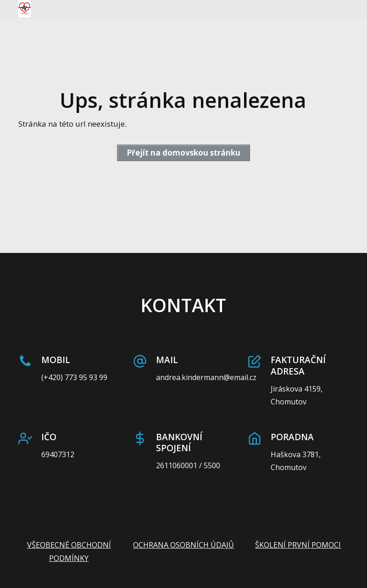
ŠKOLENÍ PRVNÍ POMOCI (298, 545)
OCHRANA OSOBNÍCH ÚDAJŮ (183, 545)
